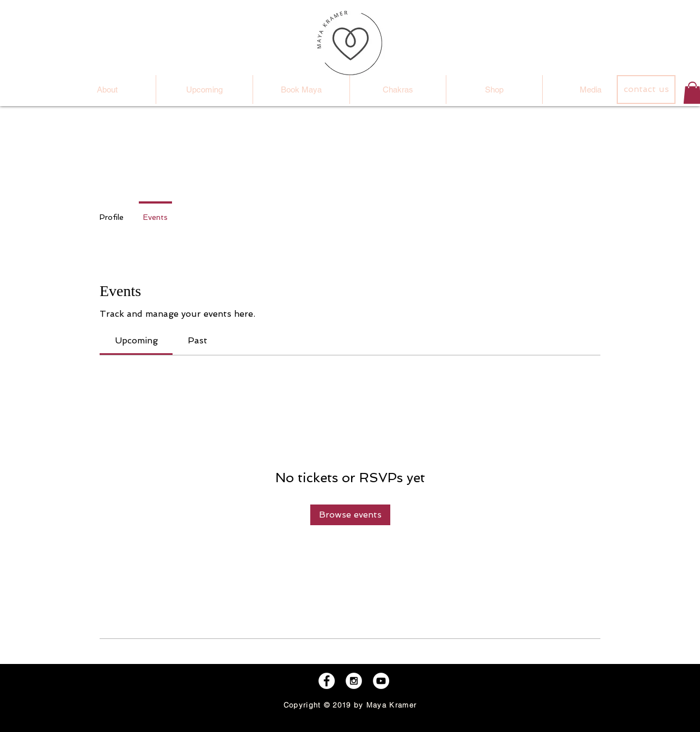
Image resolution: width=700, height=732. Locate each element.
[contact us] (646, 90)
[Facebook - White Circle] (327, 681)
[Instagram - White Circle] (354, 681)
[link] (136, 340)
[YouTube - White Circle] (381, 681)
